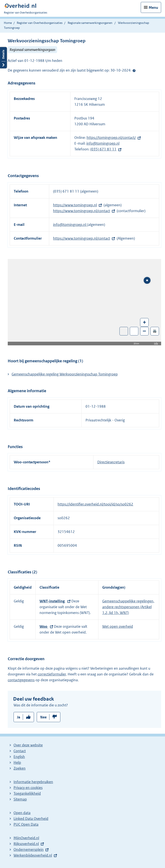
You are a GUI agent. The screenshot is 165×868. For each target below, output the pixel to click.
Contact (20, 751)
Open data (22, 813)
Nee (43, 717)
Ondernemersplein (29, 850)
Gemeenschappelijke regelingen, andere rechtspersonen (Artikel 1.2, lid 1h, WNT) (128, 607)
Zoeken (20, 768)
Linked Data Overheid (31, 819)
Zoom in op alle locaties (134, 331)
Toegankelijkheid (27, 793)
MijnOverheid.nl (26, 838)
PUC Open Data (26, 824)
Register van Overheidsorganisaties (40, 23)
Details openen (3, 58)
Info (156, 343)
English (19, 757)
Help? (134, 70)
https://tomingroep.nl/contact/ (111, 138)
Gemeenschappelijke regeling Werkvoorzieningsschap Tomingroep (65, 374)
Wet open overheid (118, 626)
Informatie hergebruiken (33, 782)
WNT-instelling (53, 601)
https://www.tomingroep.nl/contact (82, 211)
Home (8, 23)
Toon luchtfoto (124, 331)
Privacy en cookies (28, 788)
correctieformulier (52, 674)
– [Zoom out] (144, 331)
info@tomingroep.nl (103, 143)
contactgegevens (21, 680)
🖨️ (155, 331)
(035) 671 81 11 (103, 149)
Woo (44, 626)
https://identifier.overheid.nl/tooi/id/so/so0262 (95, 504)
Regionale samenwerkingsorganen (90, 23)
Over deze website (28, 745)
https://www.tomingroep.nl (75, 205)
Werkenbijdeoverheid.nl (33, 855)
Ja (19, 717)
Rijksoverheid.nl (26, 844)
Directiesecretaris (111, 462)
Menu (153, 8)
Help (17, 762)
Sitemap (20, 799)
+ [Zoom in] (144, 322)
